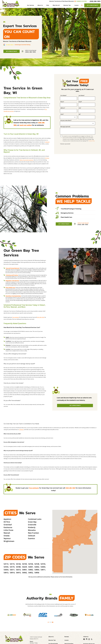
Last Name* (82, 96)
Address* (63, 108)
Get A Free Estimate (92, 5)
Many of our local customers (27, 160)
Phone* (62, 102)
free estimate (16, 317)
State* (62, 114)
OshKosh (21, 430)
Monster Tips (52, 640)
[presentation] (78, 148)
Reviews (67, 637)
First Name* (64, 96)
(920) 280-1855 (95, 1)
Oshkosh (47, 142)
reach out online (25, 125)
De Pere (47, 158)
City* (80, 108)
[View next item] (53, 622)
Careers (67, 640)
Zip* (80, 114)
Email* (80, 102)
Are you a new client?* (66, 121)
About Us (51, 637)
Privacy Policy (92, 141)
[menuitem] (30, 5)
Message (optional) (65, 127)
